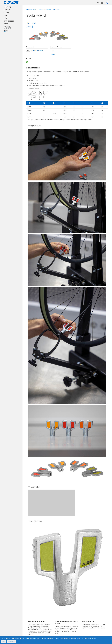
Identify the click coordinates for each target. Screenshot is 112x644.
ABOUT (6, 15)
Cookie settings (11, 641)
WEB (28, 23)
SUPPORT (7, 13)
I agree (4, 641)
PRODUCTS (7, 7)
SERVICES (7, 10)
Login (6, 24)
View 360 (34, 23)
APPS (5, 18)
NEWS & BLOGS (9, 21)
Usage (53, 54)
